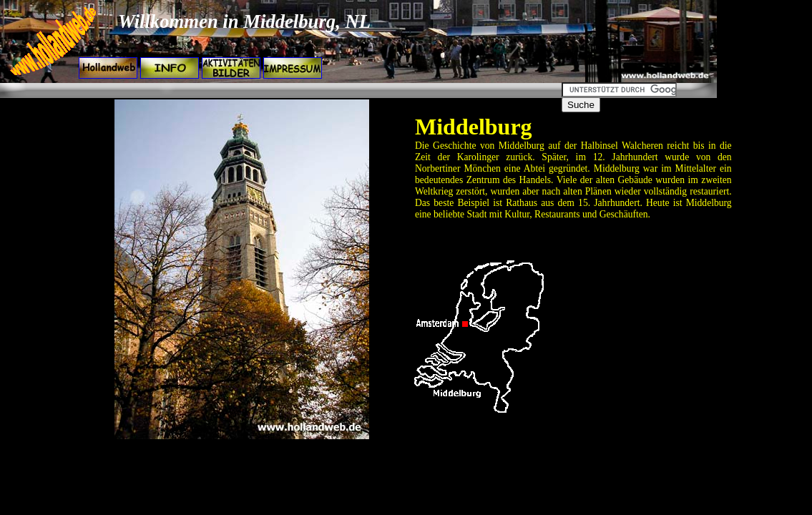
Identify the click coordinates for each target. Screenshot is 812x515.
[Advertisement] (262, 90)
